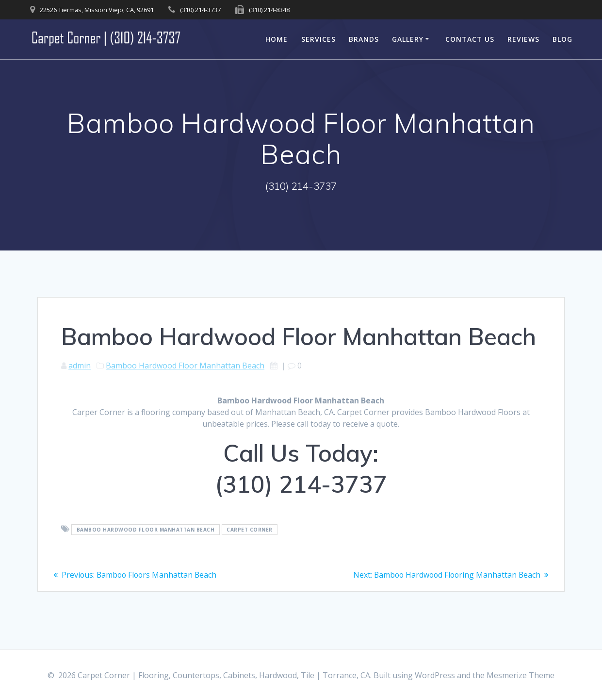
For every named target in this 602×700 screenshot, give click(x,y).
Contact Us (470, 39)
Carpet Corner (250, 530)
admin (80, 366)
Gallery (408, 39)
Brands (364, 39)
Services (318, 39)
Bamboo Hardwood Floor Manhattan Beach (185, 366)
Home (277, 39)
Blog (562, 39)
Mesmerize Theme (521, 675)
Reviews (523, 39)
